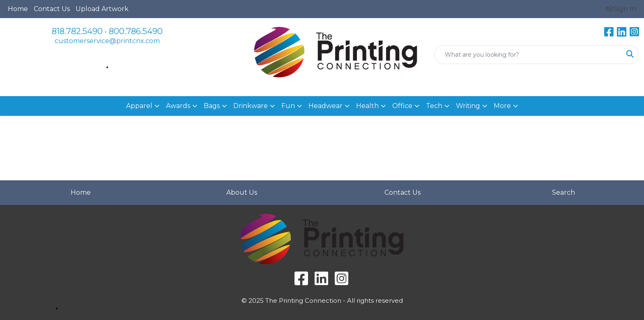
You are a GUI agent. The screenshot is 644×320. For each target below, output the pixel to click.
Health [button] (367, 106)
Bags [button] (212, 106)
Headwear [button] (325, 106)
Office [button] (402, 106)
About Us (242, 192)
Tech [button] (434, 106)
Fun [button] (288, 106)
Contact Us (52, 9)
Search (563, 192)
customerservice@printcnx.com (107, 41)
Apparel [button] (139, 106)
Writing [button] (468, 106)
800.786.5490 (136, 31)
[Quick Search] (528, 55)
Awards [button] (178, 106)
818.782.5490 (77, 31)
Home (18, 9)
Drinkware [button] (251, 106)
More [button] (502, 106)
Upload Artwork (102, 9)
